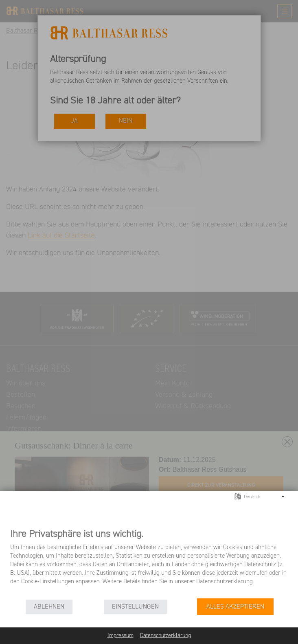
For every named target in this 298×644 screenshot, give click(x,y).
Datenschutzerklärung (165, 635)
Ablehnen (49, 607)
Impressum (121, 635)
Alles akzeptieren (235, 607)
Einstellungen (135, 607)
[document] (149, 563)
